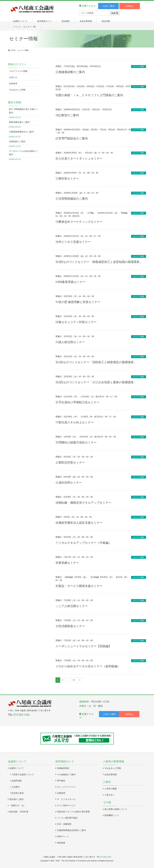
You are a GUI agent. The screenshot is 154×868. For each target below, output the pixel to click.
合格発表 (13, 83)
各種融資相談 (63, 768)
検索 (115, 13)
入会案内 (15, 787)
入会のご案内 (108, 6)
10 (74, 680)
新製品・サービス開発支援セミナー (79, 586)
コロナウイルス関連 (18, 71)
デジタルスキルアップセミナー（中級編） (83, 543)
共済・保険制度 (64, 824)
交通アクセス (88, 6)
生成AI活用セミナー (69, 483)
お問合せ (130, 6)
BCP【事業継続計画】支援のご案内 (23, 111)
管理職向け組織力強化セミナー (76, 442)
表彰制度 (61, 843)
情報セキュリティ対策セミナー (76, 322)
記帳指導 (61, 793)
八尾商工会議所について (23, 774)
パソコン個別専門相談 (67, 818)
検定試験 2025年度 (19, 812)
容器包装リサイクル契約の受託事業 (73, 812)
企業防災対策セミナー (70, 462)
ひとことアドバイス (66, 787)
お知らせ (13, 77)
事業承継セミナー (67, 563)
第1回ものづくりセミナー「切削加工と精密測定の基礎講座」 (96, 362)
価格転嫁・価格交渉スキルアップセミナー (83, 503)
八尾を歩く (110, 795)
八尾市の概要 (111, 789)
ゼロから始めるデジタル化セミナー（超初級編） (88, 666)
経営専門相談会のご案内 (72, 138)
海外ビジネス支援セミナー (73, 242)
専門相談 (61, 781)
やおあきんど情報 (17, 90)
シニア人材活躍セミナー (72, 606)
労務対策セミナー (67, 178)
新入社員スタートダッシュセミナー (79, 158)
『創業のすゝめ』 (18, 805)
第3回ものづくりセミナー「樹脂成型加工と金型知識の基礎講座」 (99, 262)
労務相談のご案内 (17, 141)
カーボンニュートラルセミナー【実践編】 (83, 646)
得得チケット (63, 836)
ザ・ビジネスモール (66, 799)
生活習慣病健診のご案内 (72, 199)
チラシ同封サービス (66, 805)
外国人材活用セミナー (70, 342)
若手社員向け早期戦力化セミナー (78, 402)
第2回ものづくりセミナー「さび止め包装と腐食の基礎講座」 (96, 382)
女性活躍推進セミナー (70, 626)
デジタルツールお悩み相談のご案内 (23, 153)
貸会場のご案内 (16, 799)
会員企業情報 (111, 774)
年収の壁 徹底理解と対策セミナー (78, 302)
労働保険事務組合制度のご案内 (71, 830)
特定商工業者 (18, 793)
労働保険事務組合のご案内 (21, 132)
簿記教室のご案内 (67, 115)
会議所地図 (16, 781)
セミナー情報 (139, 67)
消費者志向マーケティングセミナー (79, 222)
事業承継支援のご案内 (19, 122)
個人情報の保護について (116, 809)
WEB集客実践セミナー (71, 282)
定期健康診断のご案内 (70, 72)
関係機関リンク (112, 815)
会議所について (16, 768)
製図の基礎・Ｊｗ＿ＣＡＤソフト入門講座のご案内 (89, 95)
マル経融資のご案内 (66, 774)
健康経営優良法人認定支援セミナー (79, 523)
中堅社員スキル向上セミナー (75, 422)
